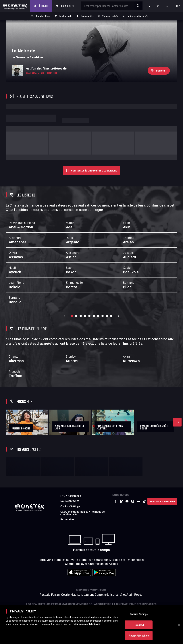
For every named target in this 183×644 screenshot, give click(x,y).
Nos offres (159, 6)
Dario (73, 220)
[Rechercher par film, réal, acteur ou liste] (113, 6)
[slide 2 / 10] (76, 296)
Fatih (127, 205)
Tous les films (43, 16)
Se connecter (167, 6)
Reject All (139, 625)
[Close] (179, 625)
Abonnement (70, 6)
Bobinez (160, 71)
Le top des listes (135, 16)
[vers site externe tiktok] (145, 463)
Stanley (72, 339)
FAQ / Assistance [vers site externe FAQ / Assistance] (71, 458)
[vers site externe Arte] (35, 592)
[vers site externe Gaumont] (110, 592)
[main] (91, 625)
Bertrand (129, 265)
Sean (71, 250)
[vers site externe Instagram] (133, 463)
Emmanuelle (74, 265)
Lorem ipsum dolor (31, 118)
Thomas (129, 220)
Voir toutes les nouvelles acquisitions (94, 150)
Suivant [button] (118, 296)
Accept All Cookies (139, 636)
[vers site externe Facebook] (115, 463)
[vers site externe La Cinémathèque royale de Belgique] (172, 592)
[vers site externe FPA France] (85, 592)
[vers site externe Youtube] (127, 463)
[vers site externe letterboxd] (139, 463)
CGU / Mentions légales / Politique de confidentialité (83, 475)
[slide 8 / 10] (103, 296)
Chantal (16, 339)
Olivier (16, 235)
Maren (70, 205)
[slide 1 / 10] (72, 296)
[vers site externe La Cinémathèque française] (123, 592)
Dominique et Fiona (22, 205)
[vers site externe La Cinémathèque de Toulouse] (60, 592)
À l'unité (46, 6)
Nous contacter (70, 463)
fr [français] (176, 6)
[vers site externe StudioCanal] (98, 592)
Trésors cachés (110, 16)
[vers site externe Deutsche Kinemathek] (147, 592)
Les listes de (65, 16)
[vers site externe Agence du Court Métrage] (160, 592)
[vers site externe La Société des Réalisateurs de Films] (11, 592)
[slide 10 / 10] (111, 296)
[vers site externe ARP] (73, 592)
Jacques (130, 235)
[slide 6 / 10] (94, 296)
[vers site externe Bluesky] (121, 463)
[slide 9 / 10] (107, 296)
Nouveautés (87, 16)
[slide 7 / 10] (98, 296)
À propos (150, 6)
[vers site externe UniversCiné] (23, 592)
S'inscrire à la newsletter (162, 463)
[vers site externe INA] (48, 592)
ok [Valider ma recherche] (138, 6)
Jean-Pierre (16, 265)
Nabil (15, 250)
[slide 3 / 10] (81, 296)
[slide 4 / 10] (85, 296)
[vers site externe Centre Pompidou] (135, 592)
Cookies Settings (70, 468)
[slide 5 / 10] (89, 296)
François (16, 354)
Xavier (131, 250)
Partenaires (67, 481)
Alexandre (73, 235)
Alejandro (17, 220)
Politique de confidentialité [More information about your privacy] (86, 624)
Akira (131, 339)
